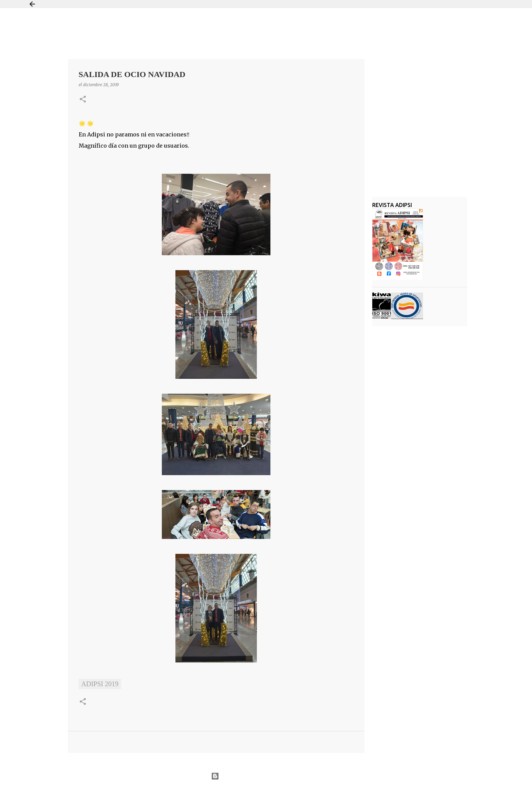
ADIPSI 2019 (100, 684)
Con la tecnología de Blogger (266, 776)
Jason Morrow (290, 793)
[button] (83, 100)
